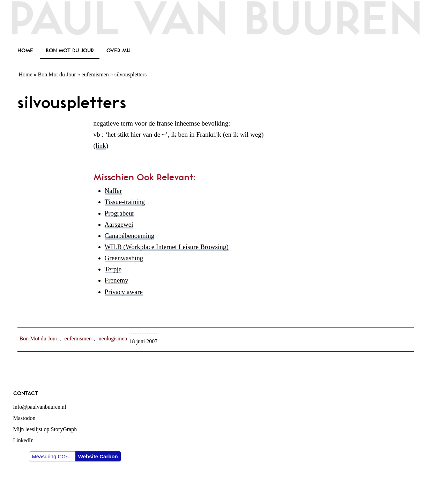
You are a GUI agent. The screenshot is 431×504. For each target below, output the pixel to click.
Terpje (113, 269)
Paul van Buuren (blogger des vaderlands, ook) (216, 22)
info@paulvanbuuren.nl (40, 407)
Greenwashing (124, 258)
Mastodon (24, 418)
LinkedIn (24, 440)
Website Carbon (98, 456)
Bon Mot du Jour (57, 74)
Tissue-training (125, 202)
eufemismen (95, 74)
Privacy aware (124, 292)
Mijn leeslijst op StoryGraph (45, 429)
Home (26, 74)
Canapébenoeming (130, 236)
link (101, 146)
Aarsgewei (119, 224)
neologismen (113, 338)
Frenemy (117, 280)
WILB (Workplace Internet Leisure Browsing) (167, 247)
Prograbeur (120, 213)
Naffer (113, 191)
